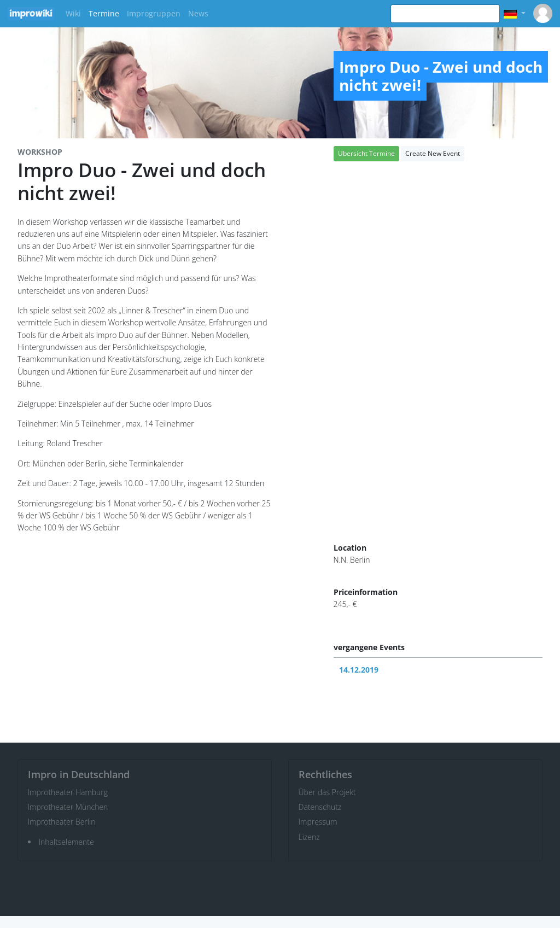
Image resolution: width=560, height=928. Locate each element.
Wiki (73, 13)
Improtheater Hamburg (68, 792)
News (198, 13)
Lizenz (309, 837)
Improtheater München (68, 807)
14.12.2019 (359, 670)
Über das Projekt (327, 792)
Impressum (318, 822)
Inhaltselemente (66, 842)
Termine (104, 13)
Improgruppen (154, 13)
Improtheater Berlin (62, 822)
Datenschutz (320, 807)
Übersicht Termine (366, 153)
